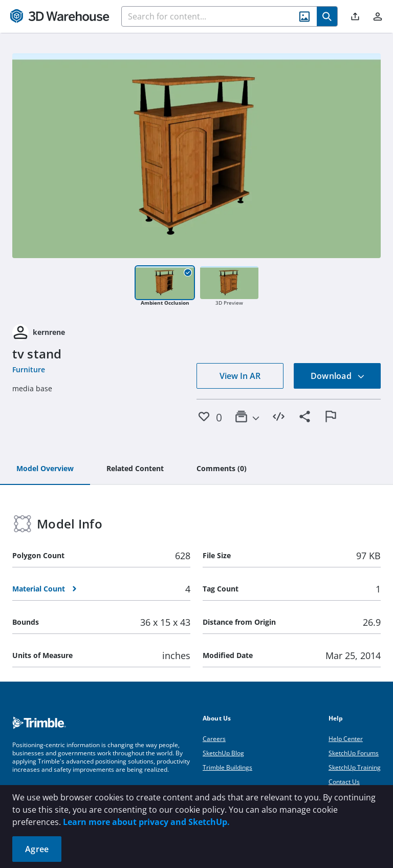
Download (338, 376)
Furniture (29, 369)
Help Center (346, 739)
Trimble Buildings (227, 767)
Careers (214, 739)
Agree (37, 849)
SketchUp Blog (223, 753)
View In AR (240, 376)
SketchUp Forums (354, 753)
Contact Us (344, 782)
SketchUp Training (355, 767)
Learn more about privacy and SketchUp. (146, 822)
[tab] (45, 469)
